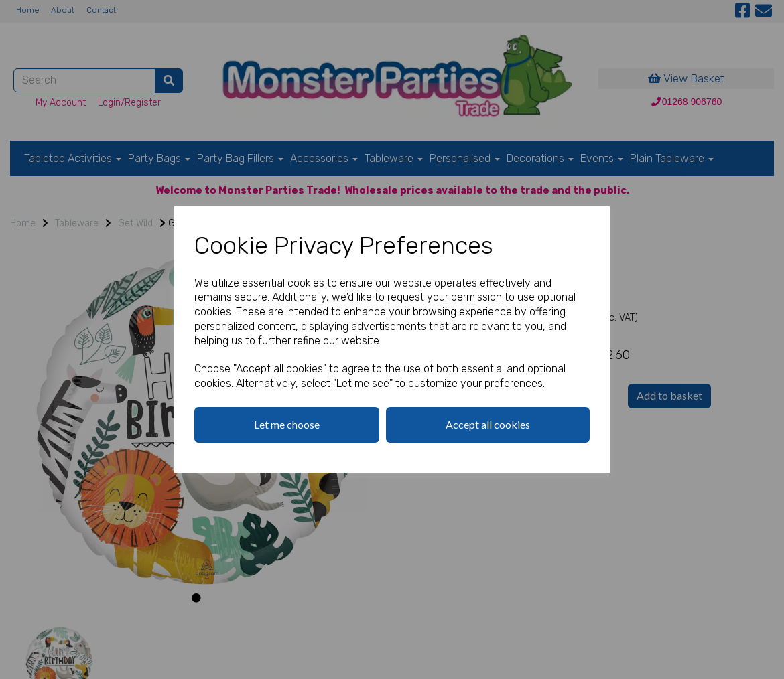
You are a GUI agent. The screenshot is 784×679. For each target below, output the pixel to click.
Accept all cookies (488, 424)
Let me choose (287, 424)
